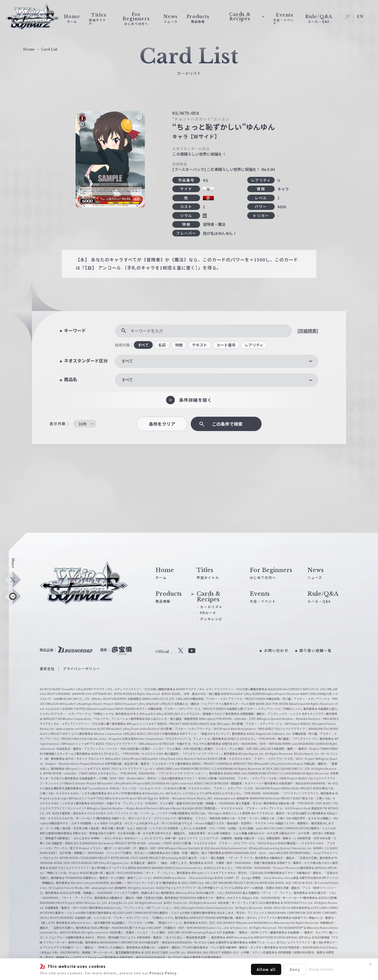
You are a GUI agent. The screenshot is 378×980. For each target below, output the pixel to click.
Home (29, 49)
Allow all (266, 969)
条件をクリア (162, 424)
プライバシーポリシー (81, 669)
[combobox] (217, 361)
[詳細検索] (308, 331)
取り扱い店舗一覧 (316, 650)
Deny (295, 969)
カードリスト (211, 607)
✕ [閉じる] (371, 964)
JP (348, 17)
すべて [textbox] (127, 361)
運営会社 (47, 669)
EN (360, 17)
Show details (321, 969)
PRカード (208, 613)
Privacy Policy (163, 973)
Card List (49, 49)
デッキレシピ (211, 619)
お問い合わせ (276, 650)
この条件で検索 (227, 424)
